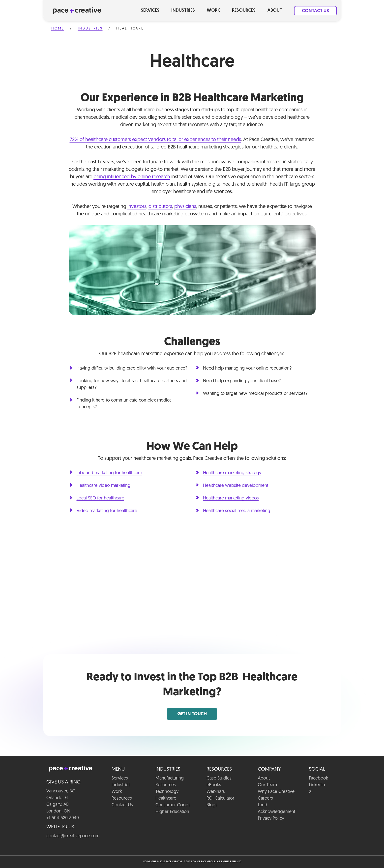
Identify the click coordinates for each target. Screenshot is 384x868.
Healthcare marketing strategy (232, 473)
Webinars (216, 792)
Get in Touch (192, 714)
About (275, 11)
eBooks (214, 785)
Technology (167, 792)
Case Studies (219, 778)
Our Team (267, 785)
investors (137, 207)
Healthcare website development (236, 486)
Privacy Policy (271, 819)
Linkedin (317, 785)
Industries (183, 11)
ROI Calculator (220, 798)
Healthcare (166, 798)
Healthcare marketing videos (231, 498)
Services (150, 11)
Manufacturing (170, 778)
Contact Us (315, 11)
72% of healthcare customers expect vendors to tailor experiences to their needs (155, 140)
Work (213, 11)
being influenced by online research (132, 177)
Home (58, 29)
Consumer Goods (173, 805)
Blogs (212, 805)
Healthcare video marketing (103, 486)
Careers (265, 798)
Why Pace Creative (276, 792)
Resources (244, 11)
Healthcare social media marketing (237, 511)
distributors (160, 207)
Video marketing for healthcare (107, 511)
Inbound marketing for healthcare (109, 473)
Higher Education (172, 812)
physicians (185, 207)
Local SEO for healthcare (100, 498)
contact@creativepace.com (73, 836)
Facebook (319, 778)
